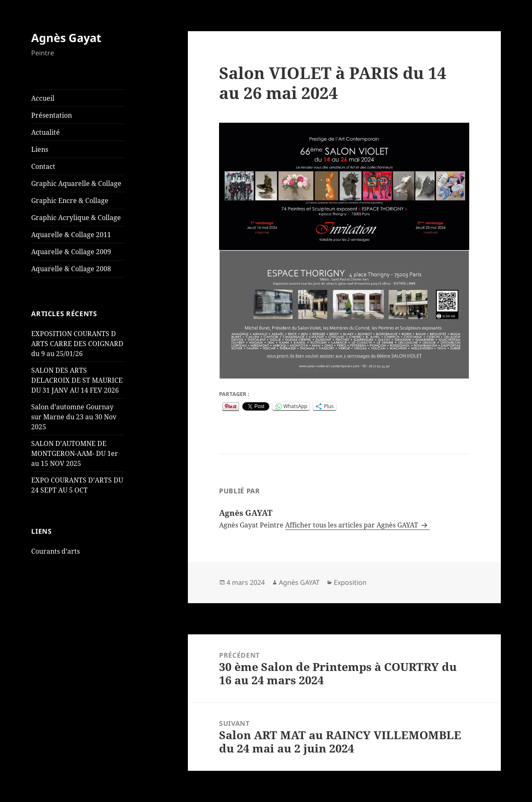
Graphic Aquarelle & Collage (76, 183)
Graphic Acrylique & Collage (76, 218)
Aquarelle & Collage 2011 (71, 235)
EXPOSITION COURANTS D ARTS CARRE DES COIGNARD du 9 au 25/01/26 (77, 344)
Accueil (43, 98)
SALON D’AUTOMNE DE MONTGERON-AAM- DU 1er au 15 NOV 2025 (75, 453)
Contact (43, 166)
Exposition (350, 582)
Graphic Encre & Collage (70, 200)
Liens (40, 149)
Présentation (52, 115)
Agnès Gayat (66, 38)
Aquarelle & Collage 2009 (71, 252)
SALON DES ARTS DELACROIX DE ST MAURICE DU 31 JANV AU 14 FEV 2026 (77, 380)
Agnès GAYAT (299, 582)
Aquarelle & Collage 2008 (71, 269)
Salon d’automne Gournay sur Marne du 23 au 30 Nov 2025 (74, 417)
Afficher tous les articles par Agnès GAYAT (352, 525)
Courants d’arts (55, 551)
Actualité (46, 132)
